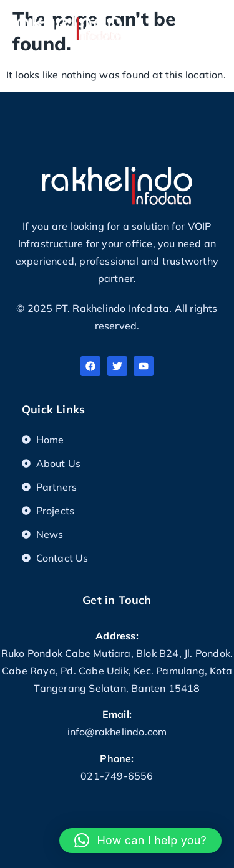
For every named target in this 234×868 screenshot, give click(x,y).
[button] (215, 23)
